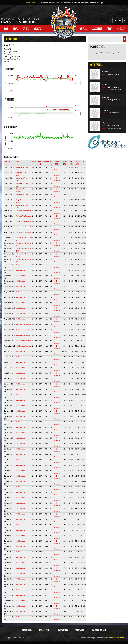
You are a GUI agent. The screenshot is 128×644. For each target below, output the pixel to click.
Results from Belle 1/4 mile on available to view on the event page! (72, 3)
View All (122, 65)
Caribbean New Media (116, 638)
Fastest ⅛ (7, 49)
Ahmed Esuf (106, 97)
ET (83, 161)
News (15, 29)
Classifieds (97, 29)
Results (37, 29)
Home (6, 29)
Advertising (27, 630)
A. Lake (104, 85)
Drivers (83, 29)
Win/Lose (46, 161)
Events (26, 29)
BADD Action (20, 265)
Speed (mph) (77, 163)
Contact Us (80, 630)
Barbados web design (87, 638)
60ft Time (71, 163)
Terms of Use (63, 630)
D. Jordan (105, 110)
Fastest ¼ (7, 54)
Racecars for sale (99, 630)
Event (17, 161)
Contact (121, 29)
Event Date (7, 161)
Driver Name (57, 163)
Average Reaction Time (12, 59)
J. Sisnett (105, 123)
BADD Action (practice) (23, 324)
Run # (51, 163)
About (110, 29)
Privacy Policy (45, 630)
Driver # (40, 163)
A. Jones (105, 72)
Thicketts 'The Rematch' (24, 211)
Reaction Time (65, 163)
